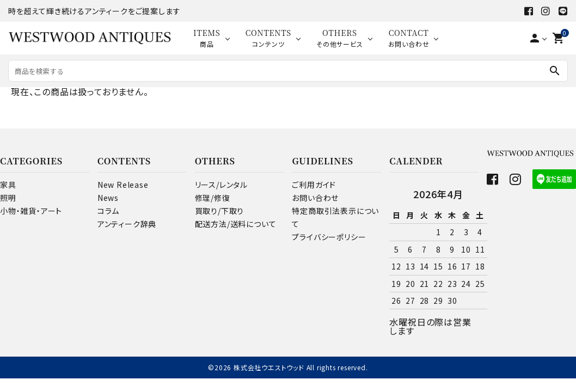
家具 (8, 185)
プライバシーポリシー (329, 237)
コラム (108, 211)
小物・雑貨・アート (31, 211)
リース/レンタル (221, 185)
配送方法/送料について (236, 224)
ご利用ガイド (314, 185)
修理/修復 (213, 198)
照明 (8, 198)
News (108, 198)
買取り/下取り (220, 211)
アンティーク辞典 (127, 224)
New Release (123, 185)
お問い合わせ (315, 198)
